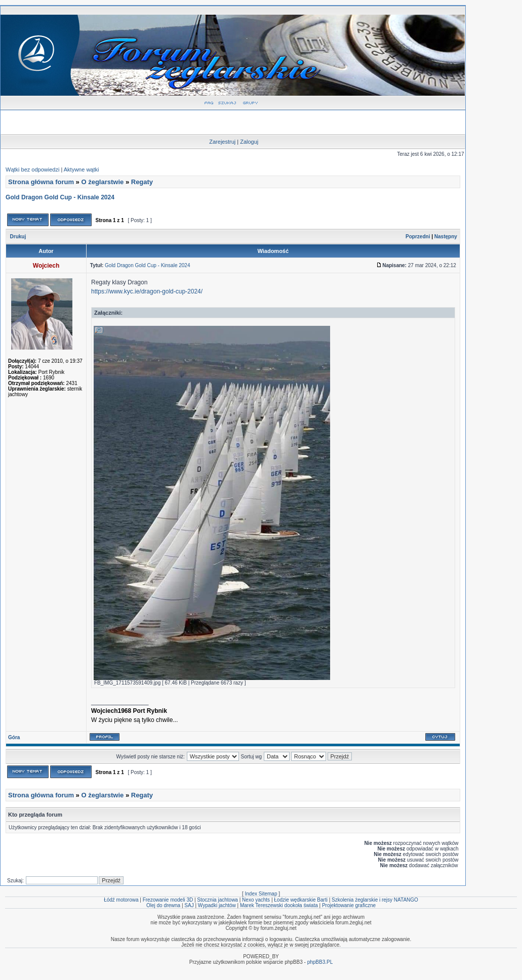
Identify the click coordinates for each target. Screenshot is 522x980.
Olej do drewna (163, 905)
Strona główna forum (41, 182)
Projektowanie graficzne (349, 905)
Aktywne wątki (82, 169)
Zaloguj (249, 142)
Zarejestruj (222, 142)
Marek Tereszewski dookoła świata (279, 905)
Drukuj (18, 237)
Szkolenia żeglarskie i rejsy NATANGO (375, 900)
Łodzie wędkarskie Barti (301, 900)
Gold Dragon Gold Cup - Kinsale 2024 (60, 197)
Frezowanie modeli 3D (168, 900)
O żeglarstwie (102, 182)
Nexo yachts (256, 900)
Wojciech (46, 266)
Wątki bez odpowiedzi (32, 169)
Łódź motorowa (121, 900)
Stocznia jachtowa (217, 900)
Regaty (142, 182)
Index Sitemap (261, 894)
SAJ (189, 905)
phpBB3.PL (320, 962)
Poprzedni (418, 237)
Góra (14, 737)
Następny (446, 237)
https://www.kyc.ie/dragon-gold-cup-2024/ (147, 291)
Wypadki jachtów (217, 905)
